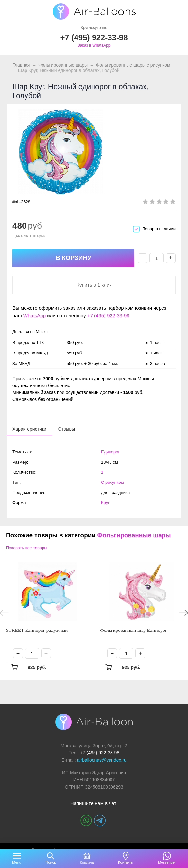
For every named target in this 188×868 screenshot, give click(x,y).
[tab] (29, 429)
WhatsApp (34, 315)
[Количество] (157, 258)
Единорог (110, 452)
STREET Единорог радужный (37, 630)
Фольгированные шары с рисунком (133, 65)
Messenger (167, 862)
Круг (105, 503)
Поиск (50, 862)
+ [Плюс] (171, 258)
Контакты (126, 862)
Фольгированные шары (63, 65)
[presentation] (29, 429)
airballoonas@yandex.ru (102, 760)
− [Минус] (143, 258)
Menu (17, 862)
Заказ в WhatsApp (94, 45)
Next (184, 613)
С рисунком (112, 482)
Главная (21, 65)
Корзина (87, 862)
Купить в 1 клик (94, 285)
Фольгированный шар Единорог (134, 630)
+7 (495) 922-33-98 (108, 315)
